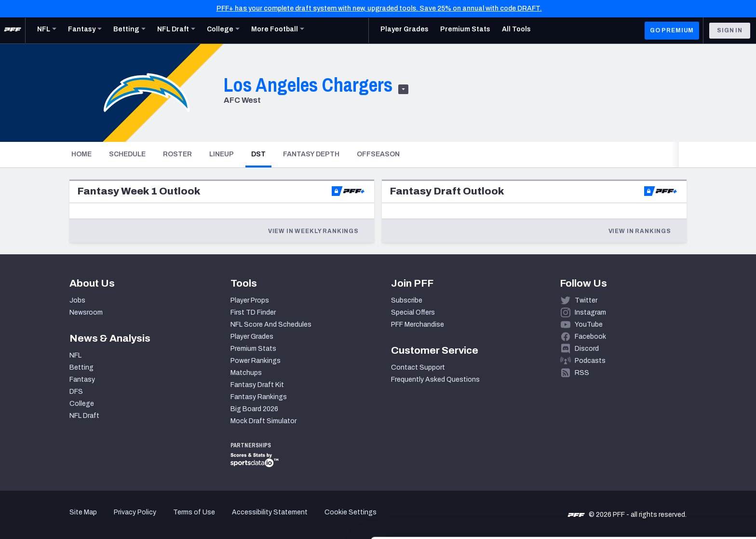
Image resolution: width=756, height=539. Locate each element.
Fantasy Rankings (259, 397)
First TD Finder (253, 312)
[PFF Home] (13, 30)
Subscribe (407, 300)
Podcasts (590, 361)
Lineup (222, 154)
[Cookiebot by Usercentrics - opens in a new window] (62, 520)
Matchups (246, 373)
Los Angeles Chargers (308, 85)
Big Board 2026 (254, 409)
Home (81, 154)
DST (261, 154)
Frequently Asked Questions (435, 380)
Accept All (676, 452)
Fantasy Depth (311, 154)
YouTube (589, 325)
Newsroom (86, 312)
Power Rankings (256, 361)
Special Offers (413, 312)
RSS (582, 373)
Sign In (730, 30)
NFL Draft (84, 416)
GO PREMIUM (672, 30)
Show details (149, 520)
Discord (587, 349)
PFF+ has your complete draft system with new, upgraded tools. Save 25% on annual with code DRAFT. (379, 8)
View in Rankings (640, 231)
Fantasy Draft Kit (257, 385)
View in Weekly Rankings (313, 231)
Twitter (586, 300)
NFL (75, 355)
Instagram (590, 312)
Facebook (590, 337)
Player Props (250, 300)
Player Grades (252, 337)
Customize (676, 483)
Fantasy (82, 380)
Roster (177, 154)
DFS (76, 392)
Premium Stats (253, 349)
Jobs (77, 300)
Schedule (127, 154)
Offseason (378, 154)
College (82, 404)
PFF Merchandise (418, 325)
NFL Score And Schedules (271, 325)
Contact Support (418, 367)
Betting (81, 367)
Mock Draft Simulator (263, 421)
